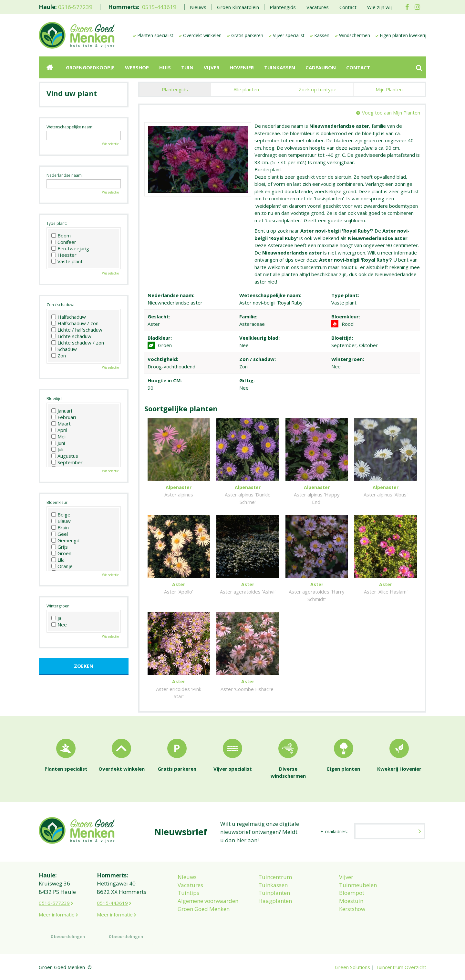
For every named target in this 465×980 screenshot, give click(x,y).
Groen (61, 553)
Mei (58, 436)
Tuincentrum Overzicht (401, 967)
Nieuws (187, 877)
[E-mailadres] (390, 831)
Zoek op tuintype (318, 89)
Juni (58, 443)
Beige (61, 515)
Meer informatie (57, 915)
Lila (58, 560)
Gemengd (65, 540)
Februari (64, 417)
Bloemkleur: (57, 502)
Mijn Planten (389, 89)
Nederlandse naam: (65, 175)
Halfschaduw (69, 317)
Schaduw (64, 349)
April (59, 430)
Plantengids (175, 89)
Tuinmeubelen (358, 885)
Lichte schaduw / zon (78, 343)
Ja (56, 618)
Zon (59, 355)
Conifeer (64, 242)
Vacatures (190, 885)
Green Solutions (352, 967)
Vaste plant (67, 261)
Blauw (61, 521)
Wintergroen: (58, 606)
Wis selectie (110, 144)
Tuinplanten (274, 893)
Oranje (62, 566)
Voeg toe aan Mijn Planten (391, 113)
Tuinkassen (273, 885)
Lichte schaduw (71, 336)
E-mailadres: (334, 831)
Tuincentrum (275, 877)
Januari (62, 411)
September (67, 462)
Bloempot (352, 893)
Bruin (60, 527)
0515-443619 (159, 7)
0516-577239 (75, 7)
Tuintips (188, 893)
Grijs (60, 547)
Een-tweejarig (70, 248)
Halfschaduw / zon (75, 323)
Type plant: (57, 223)
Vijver (346, 877)
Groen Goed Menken (204, 909)
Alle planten (246, 89)
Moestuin (351, 901)
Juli (57, 449)
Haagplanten (275, 901)
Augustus (65, 456)
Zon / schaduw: (60, 305)
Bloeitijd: (55, 399)
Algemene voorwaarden (208, 901)
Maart (61, 424)
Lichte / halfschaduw (77, 330)
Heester (64, 255)
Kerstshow (352, 909)
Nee (59, 625)
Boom (61, 235)
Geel (60, 534)
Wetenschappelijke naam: (70, 127)
